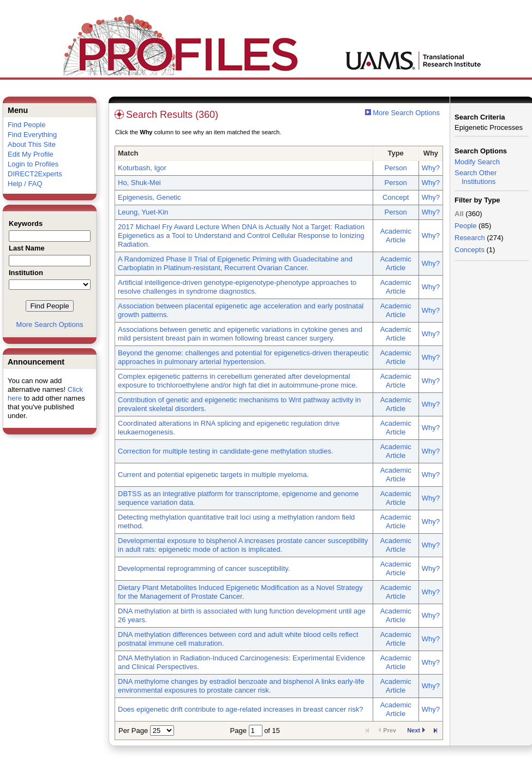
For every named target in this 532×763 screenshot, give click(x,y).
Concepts (470, 250)
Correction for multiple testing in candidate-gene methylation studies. (226, 451)
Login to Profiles (33, 164)
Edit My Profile (31, 154)
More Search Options (50, 324)
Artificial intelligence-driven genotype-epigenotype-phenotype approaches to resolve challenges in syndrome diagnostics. (237, 287)
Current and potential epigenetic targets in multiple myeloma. (213, 475)
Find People (26, 125)
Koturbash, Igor (142, 168)
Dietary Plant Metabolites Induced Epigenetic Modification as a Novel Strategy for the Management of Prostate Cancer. (240, 592)
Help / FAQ (25, 184)
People (465, 226)
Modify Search (477, 162)
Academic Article (396, 236)
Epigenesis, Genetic (150, 197)
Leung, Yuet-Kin (143, 212)
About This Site (32, 144)
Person (396, 168)
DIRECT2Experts (35, 174)
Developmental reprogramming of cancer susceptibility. (204, 568)
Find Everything (32, 135)
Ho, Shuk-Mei (139, 183)
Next (416, 730)
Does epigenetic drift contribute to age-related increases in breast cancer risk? (240, 709)
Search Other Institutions (476, 177)
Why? (431, 168)
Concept (396, 197)
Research (470, 238)
